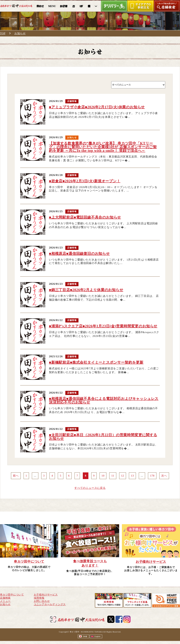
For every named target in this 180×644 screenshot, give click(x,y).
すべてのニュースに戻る (90, 488)
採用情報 (39, 598)
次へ (164, 476)
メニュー (5, 601)
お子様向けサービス (46, 595)
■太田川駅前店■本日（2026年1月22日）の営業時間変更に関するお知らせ (103, 437)
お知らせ (20, 33)
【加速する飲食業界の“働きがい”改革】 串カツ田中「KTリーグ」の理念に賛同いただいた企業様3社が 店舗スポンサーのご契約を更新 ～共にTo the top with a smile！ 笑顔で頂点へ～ (103, 147)
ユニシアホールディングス (50, 604)
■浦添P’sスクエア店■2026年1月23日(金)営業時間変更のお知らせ (103, 326)
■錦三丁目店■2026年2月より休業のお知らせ (86, 290)
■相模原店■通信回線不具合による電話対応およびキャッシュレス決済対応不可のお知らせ (104, 400)
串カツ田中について (12, 595)
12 (123, 476)
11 (113, 476)
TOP (3, 33)
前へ (16, 476)
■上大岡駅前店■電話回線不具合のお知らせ (85, 217)
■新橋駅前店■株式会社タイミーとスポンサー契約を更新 (96, 362)
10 (103, 476)
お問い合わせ (42, 601)
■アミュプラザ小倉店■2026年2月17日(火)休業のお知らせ (97, 107)
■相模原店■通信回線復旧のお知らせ (79, 254)
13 (132, 476)
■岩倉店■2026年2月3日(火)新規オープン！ (85, 181)
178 (152, 476)
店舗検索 (5, 598)
